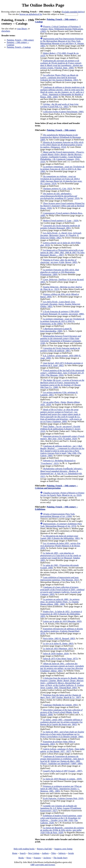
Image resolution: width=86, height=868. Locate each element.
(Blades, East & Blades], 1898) (61, 712)
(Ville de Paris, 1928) (62, 830)
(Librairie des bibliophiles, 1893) (61, 614)
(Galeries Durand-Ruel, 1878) (62, 631)
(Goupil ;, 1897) (63, 771)
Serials (71, 853)
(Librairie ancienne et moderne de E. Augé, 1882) (62, 364)
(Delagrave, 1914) (62, 145)
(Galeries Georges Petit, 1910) (63, 798)
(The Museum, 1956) (62, 373)
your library (22, 29)
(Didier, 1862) (61, 235)
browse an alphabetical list (31, 14)
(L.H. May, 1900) (62, 169)
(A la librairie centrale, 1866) (62, 734)
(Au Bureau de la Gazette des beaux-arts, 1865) (61, 722)
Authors (45, 853)
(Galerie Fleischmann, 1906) (63, 112)
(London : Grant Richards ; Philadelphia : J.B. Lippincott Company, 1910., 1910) (62, 157)
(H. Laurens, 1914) (61, 180)
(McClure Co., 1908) (62, 384)
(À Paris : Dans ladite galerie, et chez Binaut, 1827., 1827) (62, 750)
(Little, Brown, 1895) (59, 261)
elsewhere (6, 31)
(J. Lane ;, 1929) (61, 221)
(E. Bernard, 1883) (59, 638)
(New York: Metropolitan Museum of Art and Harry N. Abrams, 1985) (62, 42)
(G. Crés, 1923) (58, 189)
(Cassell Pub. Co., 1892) (59, 105)
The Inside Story (61, 858)
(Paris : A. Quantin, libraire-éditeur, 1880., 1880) (60, 602)
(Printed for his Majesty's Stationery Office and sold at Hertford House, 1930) (62, 206)
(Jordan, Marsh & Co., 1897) (61, 696)
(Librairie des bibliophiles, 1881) (60, 537)
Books (21, 858)
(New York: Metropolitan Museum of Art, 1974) (61, 525)
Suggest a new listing (63, 849)
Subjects (62, 853)
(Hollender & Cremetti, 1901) (60, 705)
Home (15, 853)
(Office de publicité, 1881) (60, 349)
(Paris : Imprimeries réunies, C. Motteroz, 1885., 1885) (61, 789)
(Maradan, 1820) (62, 621)
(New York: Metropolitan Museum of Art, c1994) (58, 515)
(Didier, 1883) (60, 304)
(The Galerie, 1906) (62, 451)
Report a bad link (44, 849)
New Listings (34, 853)
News (29, 858)
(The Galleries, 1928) (61, 819)
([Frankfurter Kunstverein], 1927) (61, 808)
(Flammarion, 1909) (60, 272)
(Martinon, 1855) (58, 649)
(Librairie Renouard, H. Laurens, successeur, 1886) (62, 313)
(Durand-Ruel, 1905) (62, 683)
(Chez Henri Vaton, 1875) (60, 659)
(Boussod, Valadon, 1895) (61, 557)
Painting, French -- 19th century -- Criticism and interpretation (56, 487)
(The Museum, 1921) (60, 579)
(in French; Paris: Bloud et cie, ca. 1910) (62, 494)
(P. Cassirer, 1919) (60, 196)
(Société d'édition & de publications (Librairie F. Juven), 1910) (61, 429)
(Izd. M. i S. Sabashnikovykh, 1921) (62, 472)
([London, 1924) (62, 437)
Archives (47, 858)
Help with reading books (24, 849)
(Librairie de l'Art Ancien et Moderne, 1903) (59, 78)
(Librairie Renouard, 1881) (60, 227)
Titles (54, 853)
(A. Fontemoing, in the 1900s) (62, 321)
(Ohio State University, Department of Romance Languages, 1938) (61, 340)
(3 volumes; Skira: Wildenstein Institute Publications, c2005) (62, 29)
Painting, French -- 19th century (20, 40)
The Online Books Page (43, 5)
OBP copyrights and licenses (43, 865)
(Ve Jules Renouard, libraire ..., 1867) (62, 253)
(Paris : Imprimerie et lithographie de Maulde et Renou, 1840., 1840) (62, 92)
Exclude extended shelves (73, 12)
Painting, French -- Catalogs (19, 47)
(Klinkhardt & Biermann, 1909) (61, 137)
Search (23, 853)
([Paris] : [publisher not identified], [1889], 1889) (62, 760)
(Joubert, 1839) (56, 654)
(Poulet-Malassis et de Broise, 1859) (60, 546)
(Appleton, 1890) (61, 415)
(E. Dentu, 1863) (58, 643)
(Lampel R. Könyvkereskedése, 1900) (56, 330)
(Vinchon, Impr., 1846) (61, 64)
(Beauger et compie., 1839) (62, 779)
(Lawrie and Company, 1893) (62, 591)
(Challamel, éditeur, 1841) (62, 667)
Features (37, 858)
